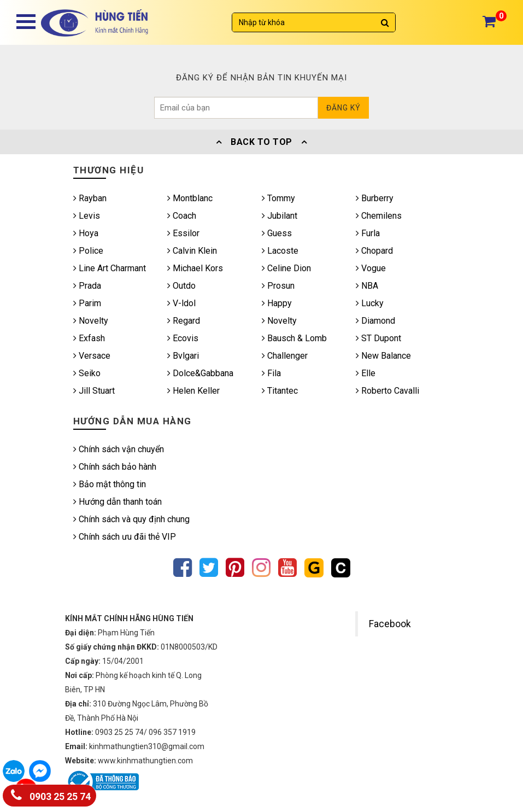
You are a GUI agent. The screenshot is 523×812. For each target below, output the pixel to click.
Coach (182, 216)
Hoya (86, 233)
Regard (184, 321)
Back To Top (262, 142)
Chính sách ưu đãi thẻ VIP (125, 537)
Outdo (181, 286)
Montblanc (190, 198)
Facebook (390, 624)
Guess (277, 233)
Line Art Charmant (110, 268)
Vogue (371, 268)
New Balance (383, 356)
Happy (277, 303)
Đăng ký (343, 108)
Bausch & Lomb (294, 338)
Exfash (89, 338)
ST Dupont (378, 338)
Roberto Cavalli (387, 391)
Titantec (280, 391)
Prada (87, 286)
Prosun (278, 286)
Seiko (87, 373)
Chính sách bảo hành (115, 467)
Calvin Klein (192, 251)
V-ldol (181, 303)
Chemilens (379, 216)
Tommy (278, 198)
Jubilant (280, 216)
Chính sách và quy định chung (131, 519)
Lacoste (280, 251)
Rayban (90, 198)
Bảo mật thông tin (110, 484)
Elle (366, 373)
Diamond (375, 321)
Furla (368, 233)
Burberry (375, 198)
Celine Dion (286, 268)
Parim (87, 303)
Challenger (285, 356)
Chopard (374, 251)
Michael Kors (195, 268)
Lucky (370, 303)
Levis (87, 216)
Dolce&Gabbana (200, 373)
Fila (271, 373)
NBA (367, 286)
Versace (92, 356)
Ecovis (183, 338)
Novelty (91, 321)
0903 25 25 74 (51, 794)
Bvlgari (183, 356)
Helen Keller (193, 391)
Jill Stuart (94, 391)
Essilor (183, 233)
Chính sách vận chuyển (119, 449)
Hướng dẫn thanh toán (117, 502)
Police (88, 251)
